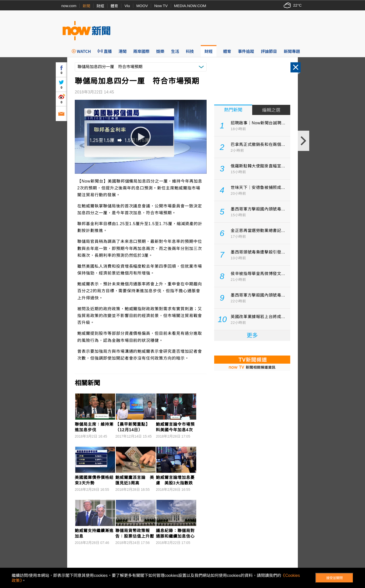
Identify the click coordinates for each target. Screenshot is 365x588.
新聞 (86, 6)
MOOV (142, 6)
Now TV (161, 6)
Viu (127, 6)
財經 (100, 6)
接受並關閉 (334, 578)
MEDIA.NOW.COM (190, 6)
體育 (114, 6)
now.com (69, 6)
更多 (252, 335)
